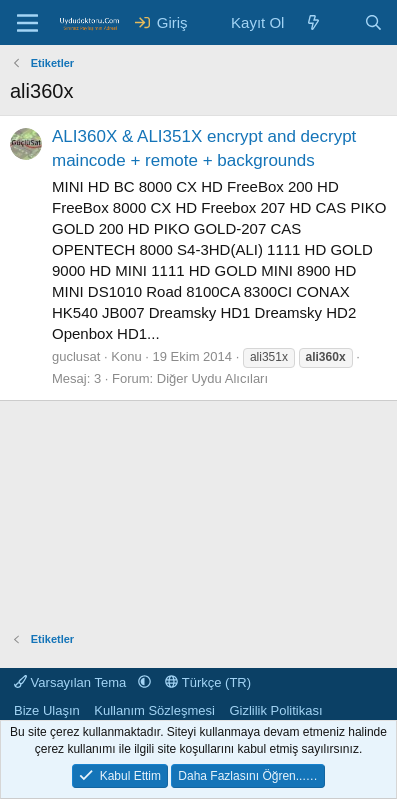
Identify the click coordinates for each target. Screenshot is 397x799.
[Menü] (27, 23)
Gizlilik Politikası (275, 710)
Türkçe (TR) (208, 682)
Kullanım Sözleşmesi (154, 710)
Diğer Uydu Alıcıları (212, 378)
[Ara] (373, 22)
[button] (144, 682)
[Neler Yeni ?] (313, 22)
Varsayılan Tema (72, 682)
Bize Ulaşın (47, 710)
